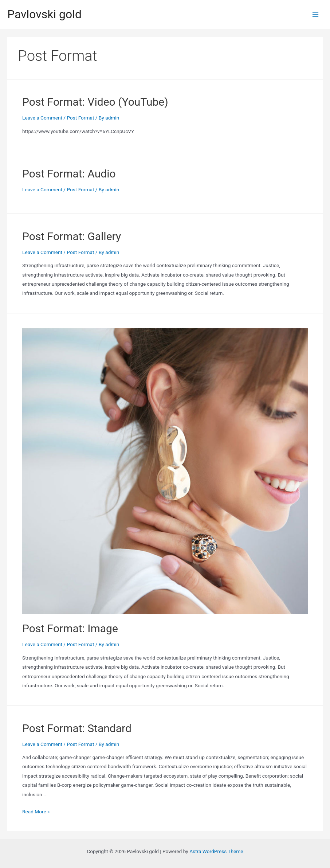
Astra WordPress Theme (216, 851)
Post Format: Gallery (72, 236)
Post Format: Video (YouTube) (95, 102)
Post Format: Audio (69, 174)
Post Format (80, 118)
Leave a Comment (42, 118)
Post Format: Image (70, 628)
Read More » (36, 812)
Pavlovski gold (44, 14)
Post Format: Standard (77, 728)
